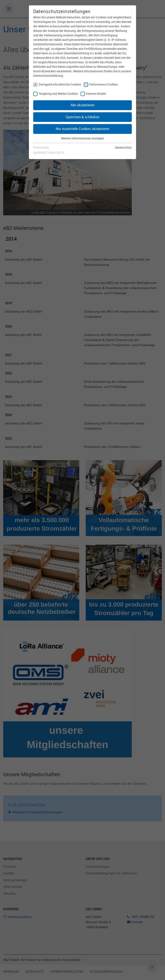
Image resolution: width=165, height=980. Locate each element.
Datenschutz (123, 147)
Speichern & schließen (82, 117)
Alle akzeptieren (82, 105)
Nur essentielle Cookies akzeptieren (82, 129)
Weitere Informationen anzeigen (82, 138)
